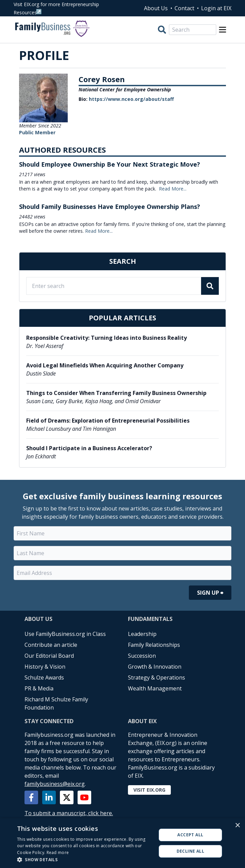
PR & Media (39, 688)
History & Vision (45, 667)
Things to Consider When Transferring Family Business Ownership (116, 393)
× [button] (237, 826)
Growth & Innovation (155, 667)
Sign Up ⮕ (210, 593)
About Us (156, 8)
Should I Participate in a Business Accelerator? (89, 448)
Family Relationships (154, 645)
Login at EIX (216, 8)
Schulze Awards (44, 677)
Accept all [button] (190, 835)
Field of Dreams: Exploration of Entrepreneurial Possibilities (108, 421)
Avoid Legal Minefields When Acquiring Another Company (105, 365)
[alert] (122, 843)
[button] (85, 859)
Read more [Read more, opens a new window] (58, 852)
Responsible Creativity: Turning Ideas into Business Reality (107, 338)
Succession (142, 656)
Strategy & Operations (157, 677)
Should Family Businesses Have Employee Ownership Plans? (110, 207)
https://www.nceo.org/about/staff (131, 99)
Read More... (173, 189)
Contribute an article (51, 645)
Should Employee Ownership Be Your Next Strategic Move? (110, 164)
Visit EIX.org (149, 790)
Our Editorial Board (49, 656)
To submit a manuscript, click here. (69, 813)
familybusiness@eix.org (55, 784)
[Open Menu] (223, 30)
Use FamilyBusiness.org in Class (65, 634)
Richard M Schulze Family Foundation (56, 703)
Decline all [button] (190, 851)
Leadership (142, 634)
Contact (184, 8)
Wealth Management (155, 688)
